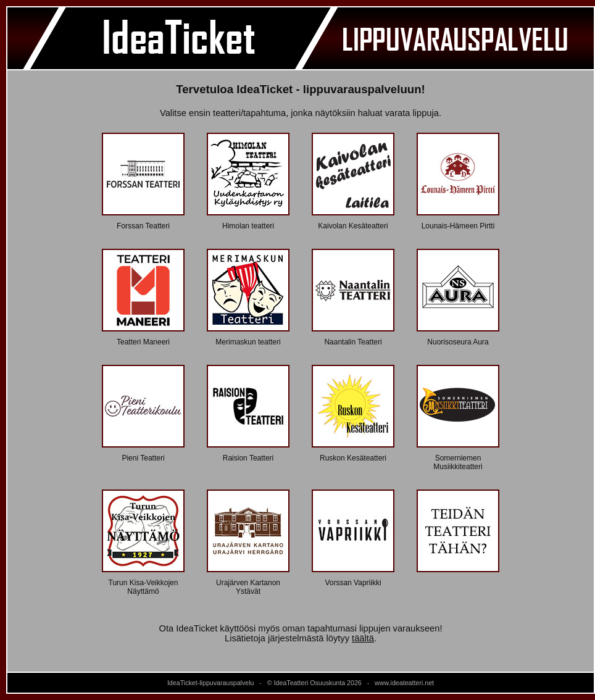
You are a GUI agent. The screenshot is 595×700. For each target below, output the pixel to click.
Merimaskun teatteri (248, 342)
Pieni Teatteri (143, 458)
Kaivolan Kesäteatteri (353, 226)
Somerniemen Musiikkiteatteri (458, 462)
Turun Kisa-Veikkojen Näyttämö (144, 587)
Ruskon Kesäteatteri (353, 458)
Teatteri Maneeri (143, 342)
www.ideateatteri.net (404, 683)
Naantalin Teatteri (353, 342)
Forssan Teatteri (143, 226)
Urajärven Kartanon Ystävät (248, 587)
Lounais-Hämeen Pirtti (458, 226)
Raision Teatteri (248, 458)
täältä (363, 638)
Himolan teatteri (248, 226)
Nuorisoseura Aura (458, 342)
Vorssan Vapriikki (353, 583)
